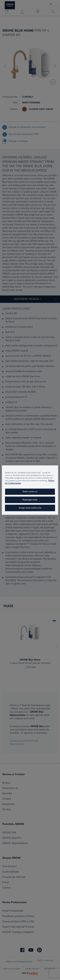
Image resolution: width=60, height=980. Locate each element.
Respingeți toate (30, 500)
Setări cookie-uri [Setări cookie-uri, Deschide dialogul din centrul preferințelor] (30, 492)
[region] (30, 490)
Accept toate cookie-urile (30, 508)
